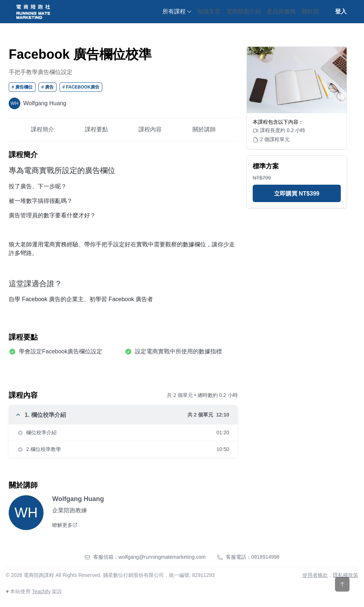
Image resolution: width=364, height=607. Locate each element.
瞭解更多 (65, 525)
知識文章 (209, 11)
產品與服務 (281, 11)
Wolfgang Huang (78, 499)
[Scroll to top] (342, 593)
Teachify (41, 591)
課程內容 (150, 129)
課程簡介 (42, 129)
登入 (341, 11)
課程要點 (96, 129)
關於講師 (204, 129)
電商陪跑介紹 (244, 11)
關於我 (310, 11)
